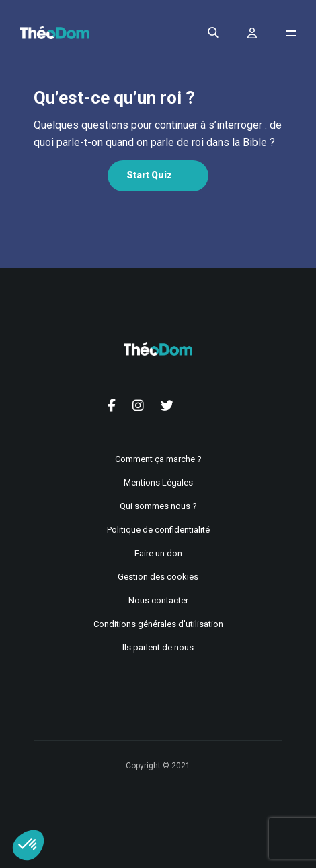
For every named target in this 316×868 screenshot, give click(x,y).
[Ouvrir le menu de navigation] (291, 33)
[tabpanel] (158, 134)
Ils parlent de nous (158, 647)
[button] (28, 845)
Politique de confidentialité (158, 530)
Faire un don (158, 553)
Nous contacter (158, 600)
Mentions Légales (158, 482)
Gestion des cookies (158, 577)
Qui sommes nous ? (158, 506)
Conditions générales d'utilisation (158, 624)
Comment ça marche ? (158, 459)
